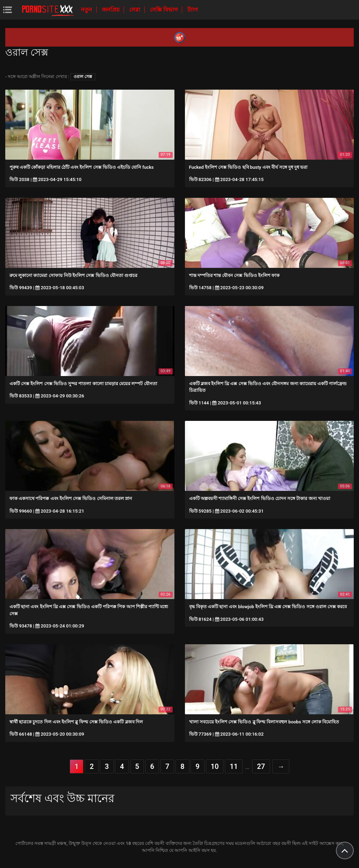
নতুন (87, 10)
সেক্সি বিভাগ (164, 10)
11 (234, 766)
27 (261, 766)
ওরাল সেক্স (83, 77)
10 (215, 766)
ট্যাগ (192, 10)
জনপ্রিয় (111, 10)
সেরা (135, 10)
